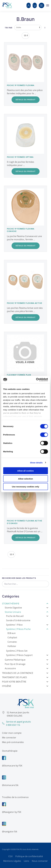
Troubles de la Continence (25, 673)
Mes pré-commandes (12, 742)
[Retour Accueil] (7, 5)
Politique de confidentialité (29, 856)
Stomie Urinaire (27, 612)
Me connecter (9, 738)
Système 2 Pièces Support (27, 655)
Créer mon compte (11, 733)
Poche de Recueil (27, 616)
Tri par (8, 28)
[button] (29, 5)
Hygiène (25, 686)
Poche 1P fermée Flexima (21, 85)
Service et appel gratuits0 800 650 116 (16, 723)
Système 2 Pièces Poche (27, 629)
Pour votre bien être (25, 682)
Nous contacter (40, 861)
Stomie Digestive (27, 608)
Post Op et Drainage (27, 664)
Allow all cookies (26, 471)
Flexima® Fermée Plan (19, 375)
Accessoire (27, 668)
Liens (26, 861)
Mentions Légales (12, 861)
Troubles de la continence (15, 797)
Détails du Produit (26, 100)
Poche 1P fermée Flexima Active (25, 303)
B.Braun (12, 633)
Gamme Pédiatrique (27, 660)
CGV (10, 856)
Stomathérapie (25, 604)
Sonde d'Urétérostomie (18, 620)
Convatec (12, 642)
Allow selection (26, 479)
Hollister (12, 646)
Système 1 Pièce (27, 625)
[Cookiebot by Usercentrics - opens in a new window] (36, 380)
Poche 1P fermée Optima (20, 157)
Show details (36, 462)
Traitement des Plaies (25, 677)
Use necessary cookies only (25, 487)
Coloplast (12, 637)
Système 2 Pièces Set (17, 651)
